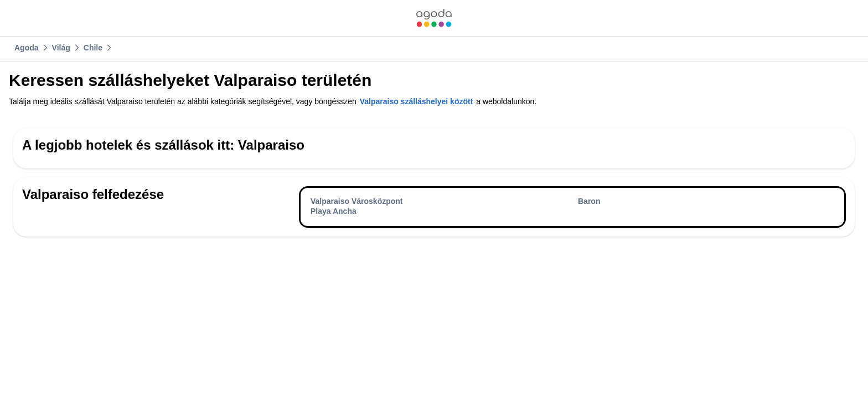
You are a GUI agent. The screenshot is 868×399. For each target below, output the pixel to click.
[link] (434, 18)
